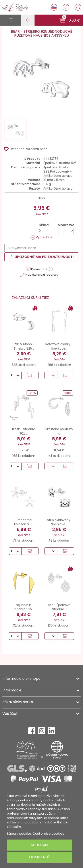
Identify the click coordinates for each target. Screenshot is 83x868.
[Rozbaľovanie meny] (66, 7)
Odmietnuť (40, 857)
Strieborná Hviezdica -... (24, 522)
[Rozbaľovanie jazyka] (54, 7)
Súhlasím (40, 845)
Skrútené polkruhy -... (59, 431)
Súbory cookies (19, 833)
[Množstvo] (66, 231)
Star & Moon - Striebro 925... (24, 346)
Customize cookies (48, 833)
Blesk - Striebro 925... (24, 431)
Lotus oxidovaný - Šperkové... (59, 522)
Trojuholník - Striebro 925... (24, 607)
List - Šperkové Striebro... (59, 607)
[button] (70, 21)
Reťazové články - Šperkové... (59, 346)
